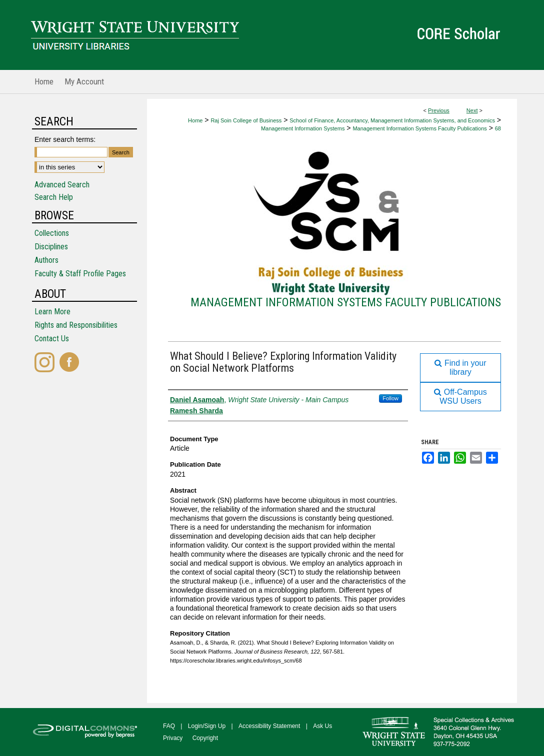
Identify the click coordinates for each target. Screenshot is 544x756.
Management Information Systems (303, 128)
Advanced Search (62, 185)
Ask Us (322, 726)
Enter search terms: (65, 139)
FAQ (169, 726)
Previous (439, 110)
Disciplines (51, 247)
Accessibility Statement (269, 726)
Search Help (54, 197)
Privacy (173, 738)
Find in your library (460, 368)
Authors (46, 260)
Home (195, 120)
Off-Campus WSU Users (460, 396)
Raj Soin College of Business (246, 120)
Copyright (205, 738)
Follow (390, 398)
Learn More (52, 312)
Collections (52, 233)
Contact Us (52, 339)
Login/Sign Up (207, 726)
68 (498, 128)
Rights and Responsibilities (76, 325)
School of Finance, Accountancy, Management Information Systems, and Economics (392, 120)
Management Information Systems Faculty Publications (419, 128)
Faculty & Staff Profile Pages (80, 274)
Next (472, 110)
